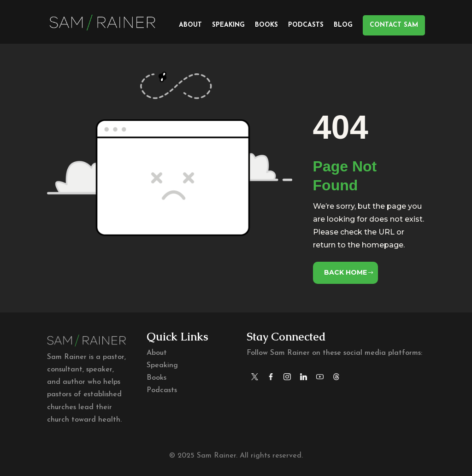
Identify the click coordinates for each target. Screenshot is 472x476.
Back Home (345, 272)
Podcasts (306, 25)
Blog (343, 25)
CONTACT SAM (394, 25)
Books (266, 25)
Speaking (228, 25)
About (190, 25)
